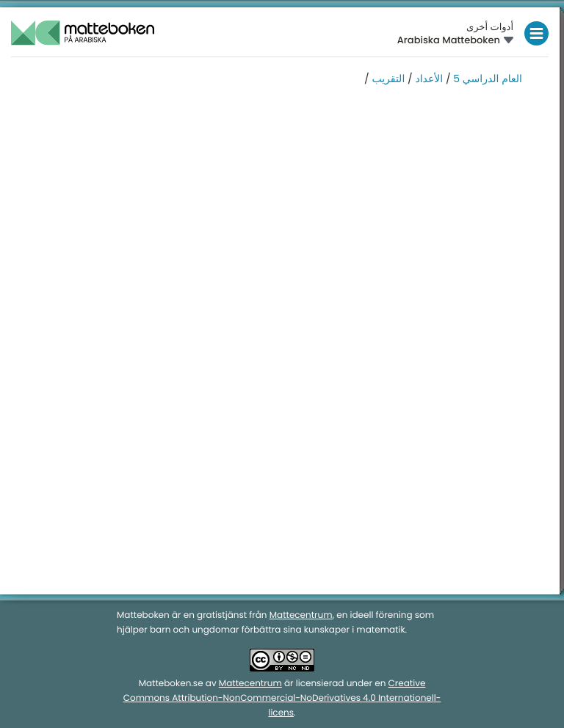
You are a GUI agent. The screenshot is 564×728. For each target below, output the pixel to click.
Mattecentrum (301, 615)
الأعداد (429, 79)
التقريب (387, 79)
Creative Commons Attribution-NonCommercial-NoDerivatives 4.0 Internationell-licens (282, 698)
